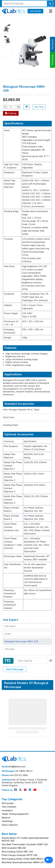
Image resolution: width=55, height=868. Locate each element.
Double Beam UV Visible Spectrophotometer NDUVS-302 (25, 840)
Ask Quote (35, 11)
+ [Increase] (19, 107)
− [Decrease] (5, 107)
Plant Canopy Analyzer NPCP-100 (20, 855)
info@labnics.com (14, 767)
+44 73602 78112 (17, 771)
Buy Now (39, 107)
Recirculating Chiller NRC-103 (17, 852)
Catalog (11, 113)
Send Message (15, 669)
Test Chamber (9, 807)
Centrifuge (7, 821)
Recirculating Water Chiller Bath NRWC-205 (25, 859)
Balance (6, 818)
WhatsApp (53, 60)
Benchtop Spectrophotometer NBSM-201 (23, 862)
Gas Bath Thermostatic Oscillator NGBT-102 (25, 845)
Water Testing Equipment (15, 814)
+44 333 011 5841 (15, 775)
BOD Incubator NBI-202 (14, 848)
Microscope (8, 803)
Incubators (7, 811)
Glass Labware (10, 825)
